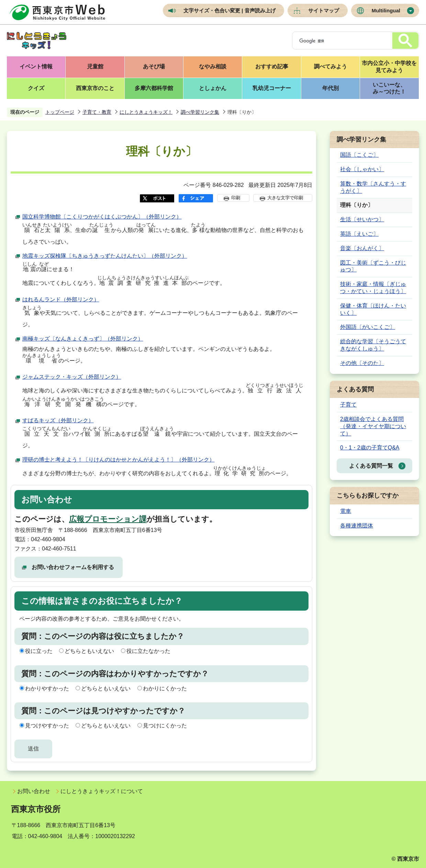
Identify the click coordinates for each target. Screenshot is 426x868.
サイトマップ (324, 10)
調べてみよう (330, 66)
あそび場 (154, 66)
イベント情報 (36, 66)
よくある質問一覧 (371, 466)
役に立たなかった (148, 651)
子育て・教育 (97, 112)
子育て (348, 405)
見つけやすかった (47, 726)
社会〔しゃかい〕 (362, 169)
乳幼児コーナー (272, 88)
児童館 (95, 66)
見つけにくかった (165, 726)
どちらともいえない (89, 651)
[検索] (341, 41)
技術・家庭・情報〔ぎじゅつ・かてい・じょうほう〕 (373, 288)
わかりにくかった (165, 688)
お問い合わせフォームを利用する (73, 567)
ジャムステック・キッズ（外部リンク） (72, 377)
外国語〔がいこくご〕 (368, 327)
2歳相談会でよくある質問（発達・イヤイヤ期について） (373, 426)
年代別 (330, 88)
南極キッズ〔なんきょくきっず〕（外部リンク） (83, 339)
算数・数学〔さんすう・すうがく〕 (373, 187)
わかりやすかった (47, 688)
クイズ (36, 88)
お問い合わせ (34, 791)
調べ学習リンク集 (200, 112)
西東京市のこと (95, 88)
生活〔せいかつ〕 (362, 219)
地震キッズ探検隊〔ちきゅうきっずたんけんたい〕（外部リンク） (105, 256)
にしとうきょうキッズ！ (146, 112)
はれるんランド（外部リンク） (61, 299)
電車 (346, 511)
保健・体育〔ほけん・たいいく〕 (373, 309)
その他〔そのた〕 (362, 363)
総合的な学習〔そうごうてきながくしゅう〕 (373, 345)
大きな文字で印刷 (285, 198)
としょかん (213, 88)
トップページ (60, 112)
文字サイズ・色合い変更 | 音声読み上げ (229, 10)
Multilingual (386, 10)
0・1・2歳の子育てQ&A (370, 448)
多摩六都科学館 (154, 88)
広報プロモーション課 (108, 519)
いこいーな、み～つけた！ (389, 88)
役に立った (39, 651)
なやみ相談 (213, 66)
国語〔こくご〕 (359, 155)
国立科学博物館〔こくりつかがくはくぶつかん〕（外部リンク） (102, 217)
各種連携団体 (357, 526)
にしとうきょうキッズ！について (102, 791)
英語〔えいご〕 (359, 234)
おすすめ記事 (272, 66)
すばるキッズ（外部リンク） (58, 420)
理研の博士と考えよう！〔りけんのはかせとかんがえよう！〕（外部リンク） (119, 460)
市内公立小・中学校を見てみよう (389, 67)
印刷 (236, 198)
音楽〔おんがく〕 (362, 248)
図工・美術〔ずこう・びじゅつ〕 (373, 266)
